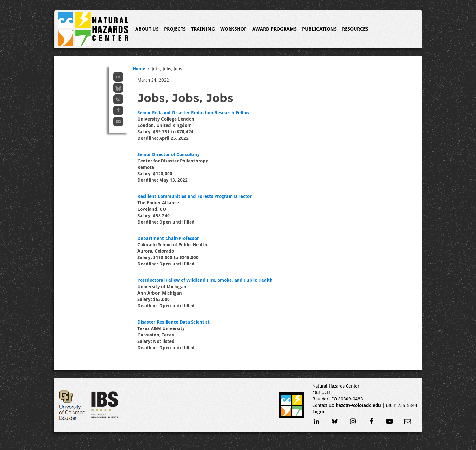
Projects (175, 29)
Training (203, 29)
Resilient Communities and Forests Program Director (195, 196)
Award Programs (274, 29)
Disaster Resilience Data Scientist (174, 322)
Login (318, 412)
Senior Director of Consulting (169, 154)
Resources (355, 29)
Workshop (234, 29)
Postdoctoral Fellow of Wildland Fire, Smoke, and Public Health (205, 280)
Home (139, 69)
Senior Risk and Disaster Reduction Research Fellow (193, 113)
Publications (319, 29)
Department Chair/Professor (168, 238)
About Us (147, 29)
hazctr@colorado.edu (358, 405)
